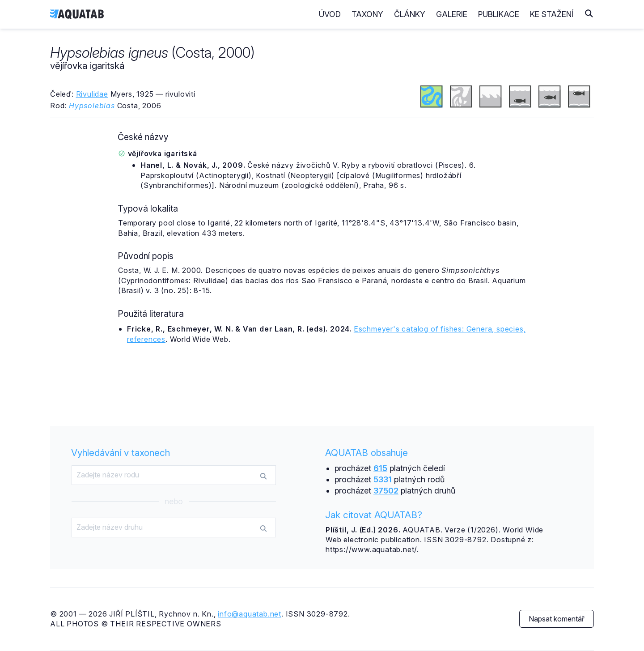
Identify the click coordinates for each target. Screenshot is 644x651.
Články (410, 14)
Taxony (367, 14)
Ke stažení (552, 14)
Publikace (499, 14)
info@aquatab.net (250, 614)
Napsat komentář (557, 619)
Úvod (330, 14)
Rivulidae (92, 94)
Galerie (452, 14)
